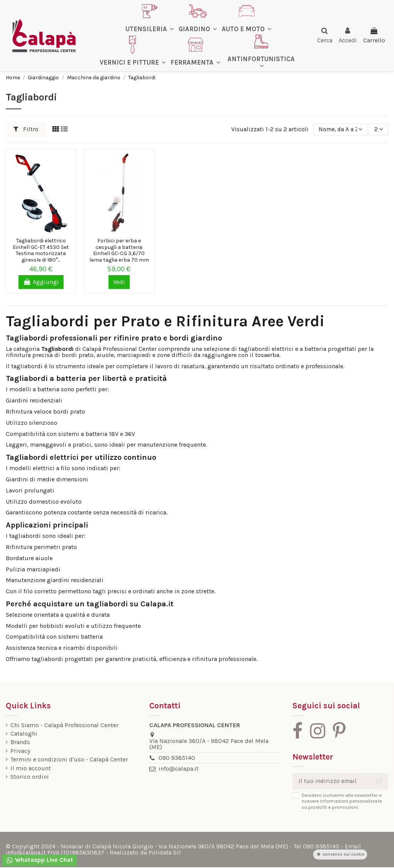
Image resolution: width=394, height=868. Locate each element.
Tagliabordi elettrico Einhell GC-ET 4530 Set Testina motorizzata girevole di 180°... (41, 250)
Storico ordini (30, 777)
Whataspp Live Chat (39, 860)
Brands (20, 742)
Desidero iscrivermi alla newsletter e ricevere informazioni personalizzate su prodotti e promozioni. (340, 801)
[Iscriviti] (379, 781)
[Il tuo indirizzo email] (330, 781)
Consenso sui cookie (340, 854)
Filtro (26, 129)
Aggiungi (41, 282)
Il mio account (31, 768)
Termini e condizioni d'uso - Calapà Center (69, 759)
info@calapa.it (178, 769)
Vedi (119, 282)
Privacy (20, 751)
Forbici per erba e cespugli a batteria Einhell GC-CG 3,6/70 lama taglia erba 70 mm (119, 250)
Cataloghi (24, 734)
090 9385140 (176, 758)
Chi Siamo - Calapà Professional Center (64, 725)
